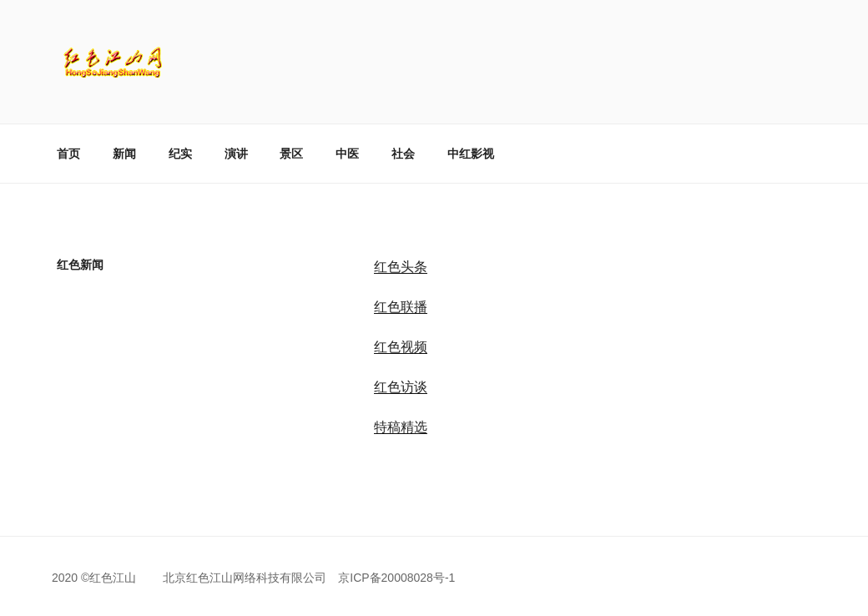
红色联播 (401, 307)
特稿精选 (401, 427)
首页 (68, 154)
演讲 (236, 154)
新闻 (124, 154)
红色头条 (401, 267)
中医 (347, 154)
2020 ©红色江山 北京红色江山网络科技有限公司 (195, 578)
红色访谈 (401, 387)
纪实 (180, 154)
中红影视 (471, 154)
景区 (291, 154)
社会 (403, 154)
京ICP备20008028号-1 (396, 578)
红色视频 (401, 347)
